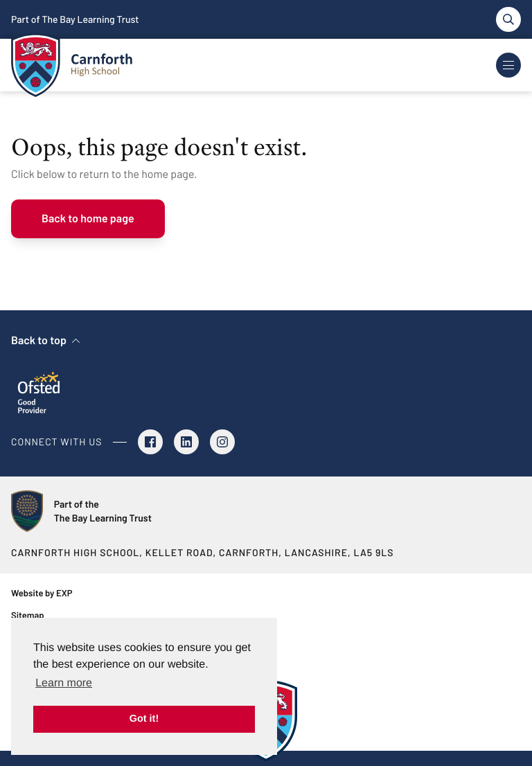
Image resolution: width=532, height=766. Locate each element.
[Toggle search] (508, 19)
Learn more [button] (64, 683)
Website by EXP (42, 593)
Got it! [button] (144, 719)
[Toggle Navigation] (508, 65)
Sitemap (28, 615)
